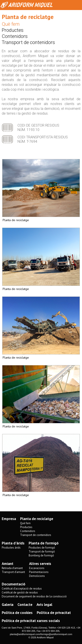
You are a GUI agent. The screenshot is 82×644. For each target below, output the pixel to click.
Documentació (14, 584)
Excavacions (37, 568)
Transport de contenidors (28, 42)
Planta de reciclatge (37, 519)
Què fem (11, 24)
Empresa (9, 519)
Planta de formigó (44, 543)
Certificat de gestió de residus (20, 592)
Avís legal (44, 605)
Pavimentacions (39, 572)
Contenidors (15, 36)
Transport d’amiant (13, 572)
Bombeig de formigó (41, 555)
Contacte (25, 605)
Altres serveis (40, 564)
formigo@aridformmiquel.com (56, 634)
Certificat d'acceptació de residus (22, 589)
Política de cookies (17, 613)
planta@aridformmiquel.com (25, 634)
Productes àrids (11, 548)
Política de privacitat (54, 613)
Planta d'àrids (13, 543)
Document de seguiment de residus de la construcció (34, 596)
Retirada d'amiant (12, 568)
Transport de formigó (42, 552)
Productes (13, 30)
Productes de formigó (42, 548)
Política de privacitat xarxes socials (31, 621)
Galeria (8, 605)
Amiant (8, 564)
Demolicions (37, 576)
